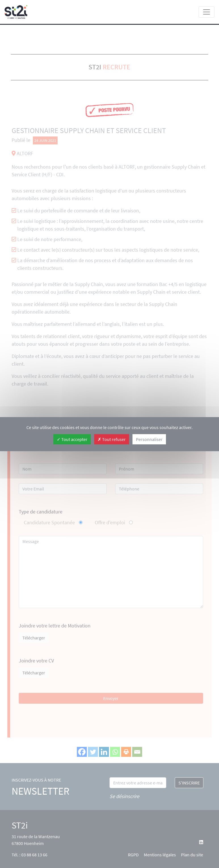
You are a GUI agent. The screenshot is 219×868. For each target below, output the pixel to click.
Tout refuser (112, 439)
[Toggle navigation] (207, 12)
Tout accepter (72, 439)
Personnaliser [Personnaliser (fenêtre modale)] (149, 439)
